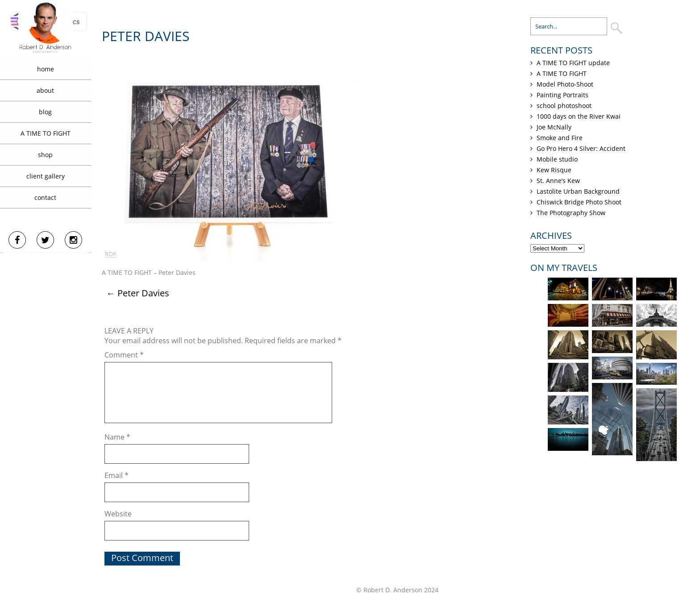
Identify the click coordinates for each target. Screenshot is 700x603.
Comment (124, 355)
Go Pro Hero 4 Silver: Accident (581, 148)
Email (117, 475)
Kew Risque (554, 170)
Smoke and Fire (560, 138)
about (45, 90)
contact (45, 198)
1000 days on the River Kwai (579, 116)
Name (117, 437)
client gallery (46, 176)
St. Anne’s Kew (558, 181)
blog (45, 112)
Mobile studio (557, 159)
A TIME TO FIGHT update (573, 63)
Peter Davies (138, 293)
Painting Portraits (562, 95)
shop (45, 155)
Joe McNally (554, 127)
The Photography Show (571, 213)
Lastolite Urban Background (578, 191)
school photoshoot (564, 106)
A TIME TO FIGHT (46, 133)
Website (118, 514)
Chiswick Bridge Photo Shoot (579, 202)
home (46, 69)
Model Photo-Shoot (565, 84)
